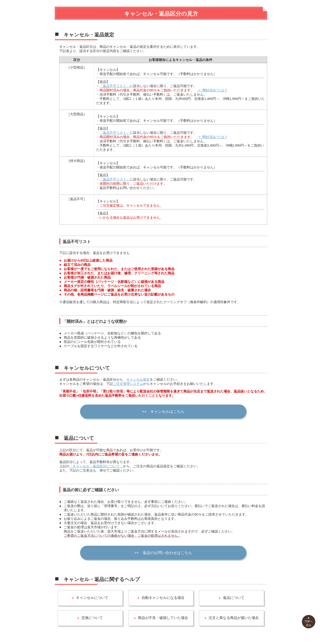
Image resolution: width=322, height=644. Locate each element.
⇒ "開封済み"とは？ (212, 90)
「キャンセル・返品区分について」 (96, 466)
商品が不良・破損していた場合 (163, 618)
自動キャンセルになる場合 (163, 598)
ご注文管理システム (128, 384)
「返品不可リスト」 (115, 86)
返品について (234, 598)
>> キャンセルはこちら (163, 412)
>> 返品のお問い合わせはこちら (163, 553)
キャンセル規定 (138, 379)
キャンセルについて (92, 598)
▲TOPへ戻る (309, 621)
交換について (92, 618)
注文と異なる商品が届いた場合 (234, 618)
